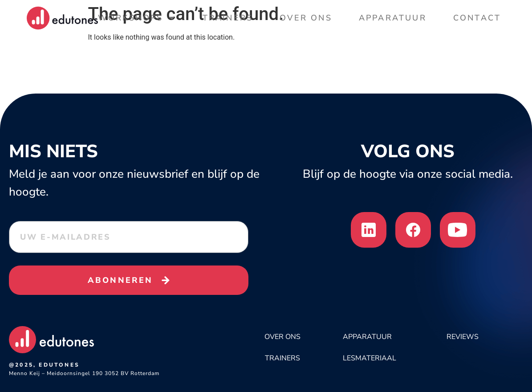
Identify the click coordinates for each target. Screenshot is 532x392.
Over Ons (306, 18)
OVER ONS (282, 337)
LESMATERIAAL (370, 358)
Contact (477, 18)
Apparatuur (393, 18)
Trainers (228, 18)
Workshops (137, 18)
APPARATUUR (367, 337)
